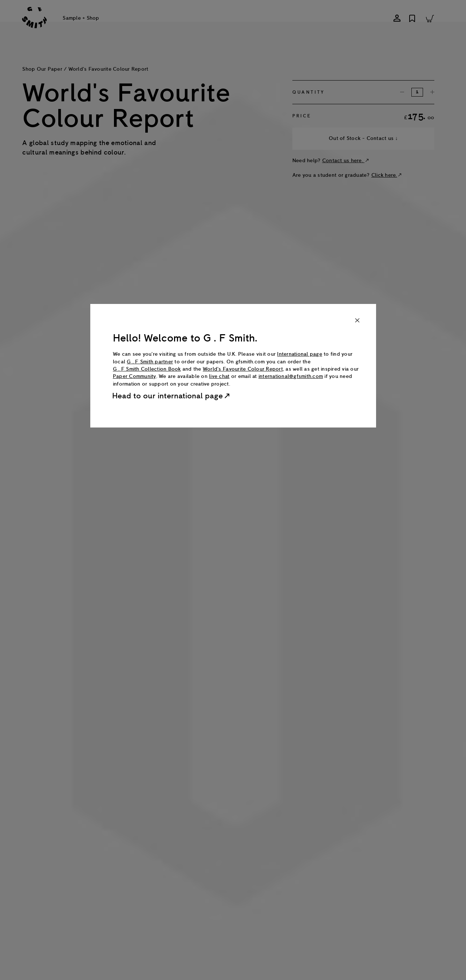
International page (300, 354)
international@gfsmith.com (291, 376)
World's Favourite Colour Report (243, 369)
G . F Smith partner (150, 362)
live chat (219, 376)
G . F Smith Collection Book (147, 369)
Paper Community (135, 376)
